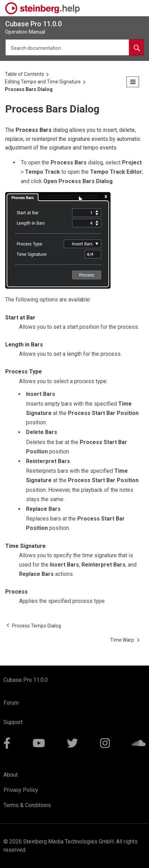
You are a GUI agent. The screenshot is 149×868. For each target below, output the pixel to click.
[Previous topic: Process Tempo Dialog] (37, 626)
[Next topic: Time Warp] (122, 640)
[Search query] (74, 47)
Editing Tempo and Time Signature (43, 82)
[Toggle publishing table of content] (133, 82)
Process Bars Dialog (29, 89)
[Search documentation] (136, 47)
